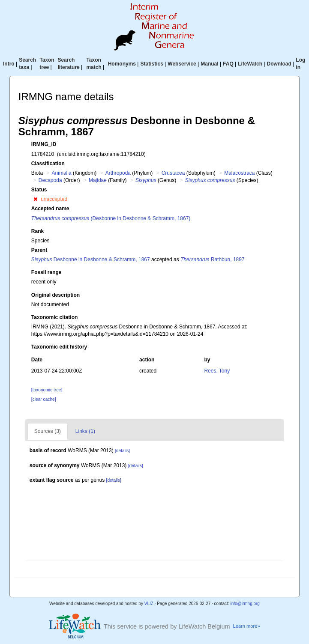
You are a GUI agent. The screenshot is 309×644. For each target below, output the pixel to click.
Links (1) (85, 431)
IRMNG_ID (44, 144)
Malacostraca (239, 173)
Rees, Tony (217, 371)
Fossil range (46, 272)
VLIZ (149, 604)
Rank (37, 231)
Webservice (182, 64)
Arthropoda (118, 173)
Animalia (62, 173)
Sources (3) (48, 431)
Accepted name (50, 209)
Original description (55, 295)
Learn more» (247, 626)
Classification (48, 164)
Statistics (151, 64)
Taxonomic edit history (59, 347)
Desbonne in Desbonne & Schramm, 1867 (91, 259)
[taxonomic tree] (47, 390)
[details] (122, 451)
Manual (209, 64)
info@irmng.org (245, 604)
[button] (35, 199)
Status (39, 190)
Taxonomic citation (54, 317)
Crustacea (173, 173)
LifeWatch (250, 64)
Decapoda (50, 180)
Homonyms (122, 64)
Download (279, 64)
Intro (9, 64)
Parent (39, 250)
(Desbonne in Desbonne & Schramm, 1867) (111, 218)
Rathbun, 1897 (212, 259)
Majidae (98, 180)
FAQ (228, 64)
